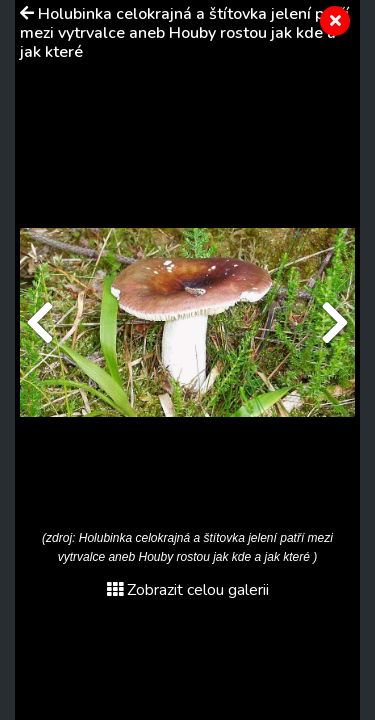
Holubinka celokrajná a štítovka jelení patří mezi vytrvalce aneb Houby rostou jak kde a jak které (184, 33)
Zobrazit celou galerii (188, 590)
